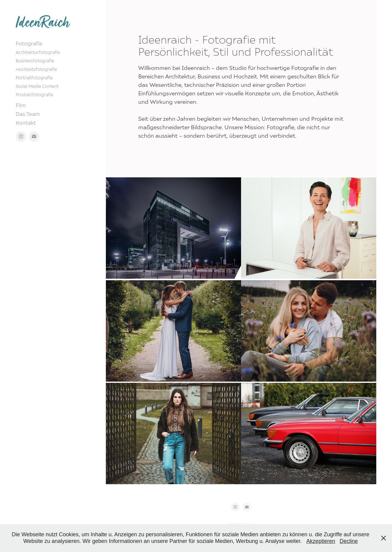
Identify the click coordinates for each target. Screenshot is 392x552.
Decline (349, 541)
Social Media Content (37, 86)
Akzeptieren (321, 541)
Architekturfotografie (38, 52)
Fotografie (29, 43)
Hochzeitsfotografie (36, 69)
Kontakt (26, 123)
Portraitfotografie (34, 78)
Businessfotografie (35, 61)
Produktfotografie (34, 95)
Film (21, 105)
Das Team (28, 114)
